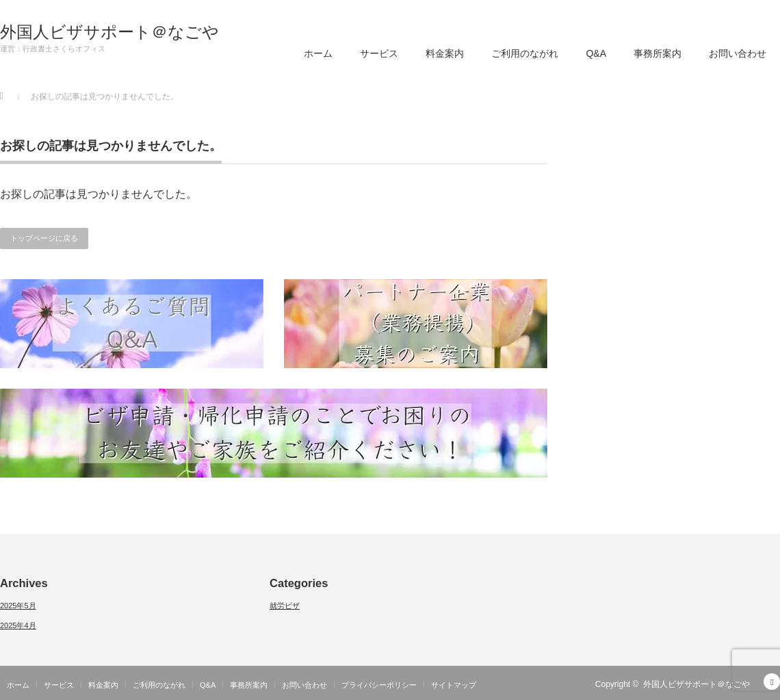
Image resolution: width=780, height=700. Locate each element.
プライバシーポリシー (379, 685)
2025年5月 (18, 606)
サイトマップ (454, 685)
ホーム (318, 53)
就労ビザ (285, 606)
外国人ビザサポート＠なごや (109, 32)
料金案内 (445, 53)
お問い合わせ (738, 53)
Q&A (596, 53)
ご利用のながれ (525, 53)
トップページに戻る (44, 238)
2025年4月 (18, 625)
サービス (379, 53)
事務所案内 (658, 53)
